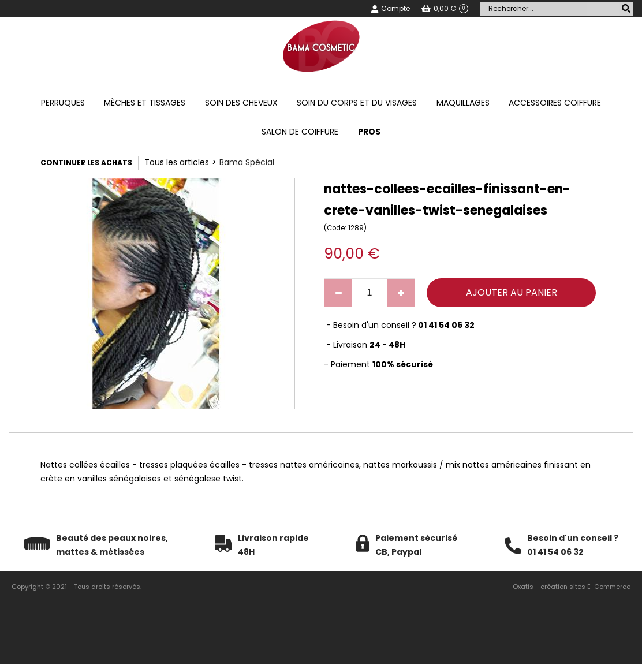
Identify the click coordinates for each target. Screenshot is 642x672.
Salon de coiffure (300, 132)
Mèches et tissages (145, 103)
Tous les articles (177, 162)
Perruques (63, 103)
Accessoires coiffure (555, 103)
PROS (369, 132)
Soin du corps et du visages (357, 103)
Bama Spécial (247, 162)
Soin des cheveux (241, 103)
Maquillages (463, 103)
